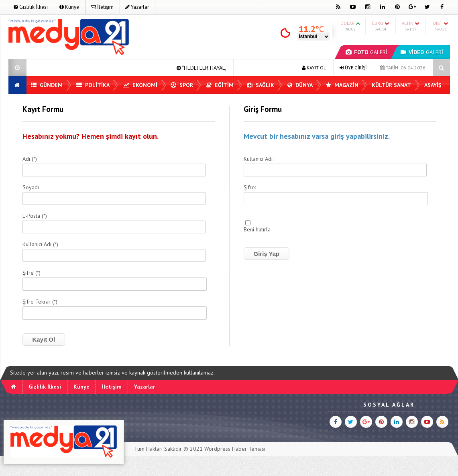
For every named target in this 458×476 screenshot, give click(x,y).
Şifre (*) (32, 273)
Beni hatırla (257, 230)
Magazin (342, 85)
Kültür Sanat (391, 85)
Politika (93, 85)
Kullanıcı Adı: (259, 159)
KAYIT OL (314, 68)
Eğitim (220, 85)
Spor (182, 85)
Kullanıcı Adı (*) (40, 245)
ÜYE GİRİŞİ (353, 68)
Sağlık (261, 85)
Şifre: (250, 188)
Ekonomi (140, 85)
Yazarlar (137, 7)
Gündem (47, 85)
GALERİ (366, 52)
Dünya (300, 85)
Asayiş (433, 85)
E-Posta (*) (35, 216)
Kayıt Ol (44, 339)
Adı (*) (30, 159)
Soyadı (31, 188)
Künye (69, 7)
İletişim (102, 7)
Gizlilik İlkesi (31, 7)
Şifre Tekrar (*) (40, 302)
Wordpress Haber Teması (235, 449)
